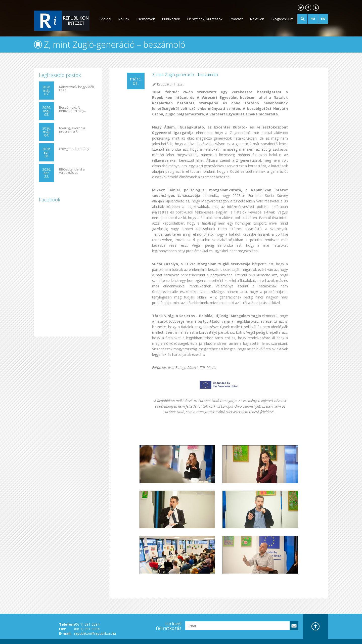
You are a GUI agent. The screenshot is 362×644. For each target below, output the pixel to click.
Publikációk (171, 19)
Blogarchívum (282, 19)
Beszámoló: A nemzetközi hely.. (72, 109)
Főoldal (105, 19)
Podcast (236, 19)
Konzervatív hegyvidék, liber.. (77, 89)
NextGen (257, 19)
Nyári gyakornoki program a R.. (72, 130)
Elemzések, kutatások (205, 19)
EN (323, 19)
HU (313, 19)
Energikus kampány (74, 149)
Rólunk (124, 19)
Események (146, 19)
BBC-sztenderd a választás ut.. (72, 171)
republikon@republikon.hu (95, 633)
